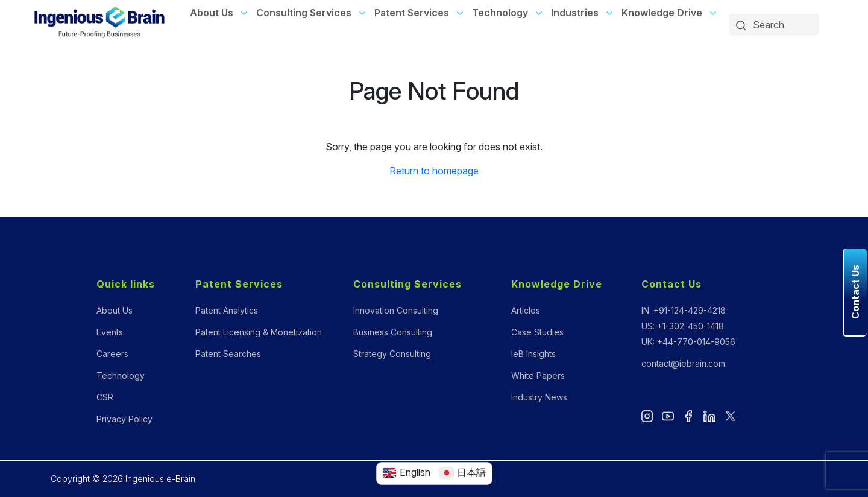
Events (110, 332)
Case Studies (537, 332)
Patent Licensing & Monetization (259, 332)
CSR (105, 397)
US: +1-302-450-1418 (683, 326)
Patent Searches (228, 354)
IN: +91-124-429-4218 (684, 310)
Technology (500, 13)
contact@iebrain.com (683, 363)
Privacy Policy (124, 419)
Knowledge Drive (662, 13)
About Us (212, 13)
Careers (112, 354)
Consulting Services (304, 13)
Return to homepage (434, 171)
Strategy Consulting (392, 354)
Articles (526, 310)
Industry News (539, 397)
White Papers (538, 375)
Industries (575, 13)
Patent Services (412, 13)
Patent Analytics (227, 310)
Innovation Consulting (396, 310)
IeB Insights (533, 354)
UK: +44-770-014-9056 (688, 342)
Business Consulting (393, 332)
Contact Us (671, 284)
